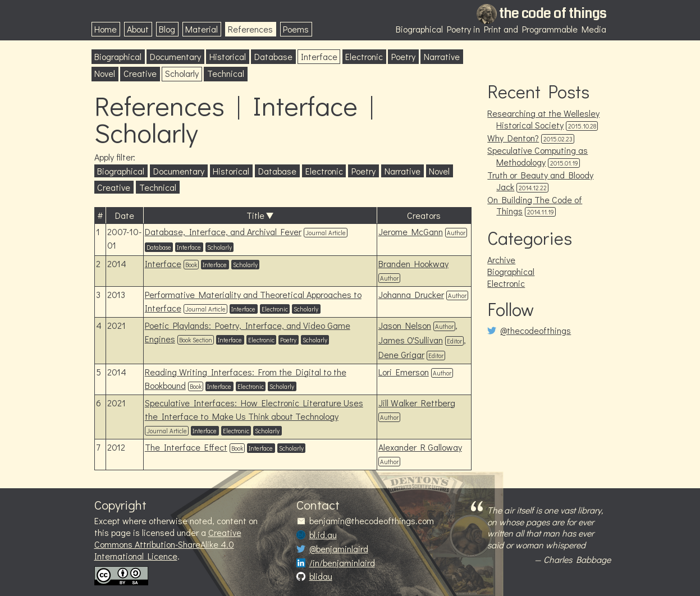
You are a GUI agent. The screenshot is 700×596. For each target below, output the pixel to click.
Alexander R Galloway (420, 447)
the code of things (553, 13)
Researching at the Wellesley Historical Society (543, 119)
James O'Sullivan (411, 340)
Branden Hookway (413, 263)
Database (273, 56)
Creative (140, 73)
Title (255, 215)
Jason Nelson (405, 325)
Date (125, 215)
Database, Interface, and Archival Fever (223, 231)
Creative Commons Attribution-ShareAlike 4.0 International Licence (168, 544)
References (250, 29)
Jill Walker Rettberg (417, 403)
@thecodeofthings (536, 331)
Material (202, 29)
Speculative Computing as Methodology (537, 156)
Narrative (442, 56)
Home (106, 29)
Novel (105, 73)
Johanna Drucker (411, 294)
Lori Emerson (404, 372)
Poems (296, 29)
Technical (226, 73)
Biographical (118, 56)
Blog (167, 29)
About (138, 29)
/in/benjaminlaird (342, 563)
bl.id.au (323, 535)
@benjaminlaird (339, 549)
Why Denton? (513, 138)
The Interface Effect (186, 447)
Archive (501, 260)
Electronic (364, 56)
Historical (228, 56)
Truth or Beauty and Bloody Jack (540, 181)
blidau (321, 576)
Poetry (403, 56)
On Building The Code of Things (535, 205)
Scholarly (182, 73)
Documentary (175, 56)
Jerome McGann (411, 231)
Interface (319, 56)
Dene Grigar (401, 354)
